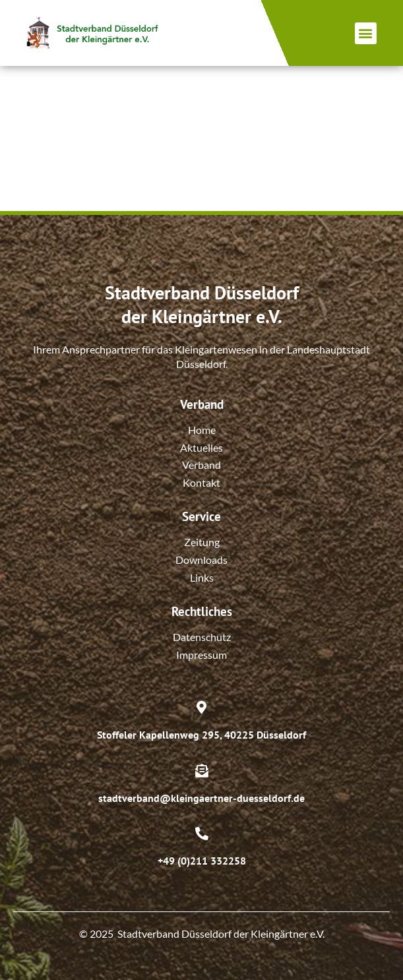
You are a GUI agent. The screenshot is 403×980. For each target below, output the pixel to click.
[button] (366, 33)
